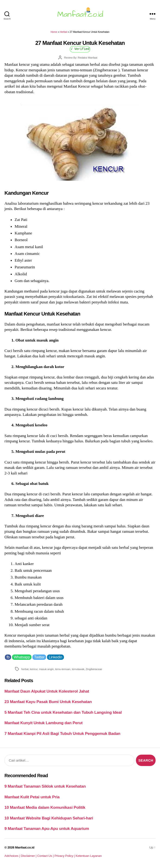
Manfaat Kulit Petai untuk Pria (32, 797)
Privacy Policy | (65, 856)
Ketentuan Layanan (89, 856)
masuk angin (46, 669)
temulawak (78, 669)
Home (54, 32)
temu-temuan (63, 669)
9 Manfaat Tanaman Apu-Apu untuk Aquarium (47, 829)
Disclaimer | (29, 856)
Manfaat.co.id (25, 847)
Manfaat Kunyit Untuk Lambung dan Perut (43, 723)
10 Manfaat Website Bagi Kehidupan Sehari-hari (49, 818)
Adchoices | (13, 856)
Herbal (63, 32)
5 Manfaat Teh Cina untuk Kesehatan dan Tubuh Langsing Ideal (63, 712)
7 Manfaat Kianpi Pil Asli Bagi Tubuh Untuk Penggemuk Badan (62, 733)
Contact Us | (46, 856)
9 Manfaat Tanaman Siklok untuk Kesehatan (45, 786)
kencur (34, 669)
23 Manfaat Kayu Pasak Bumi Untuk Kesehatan (48, 702)
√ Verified (80, 49)
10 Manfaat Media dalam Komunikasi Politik (45, 807)
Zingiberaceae (94, 669)
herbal (25, 669)
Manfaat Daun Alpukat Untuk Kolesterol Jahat (47, 691)
